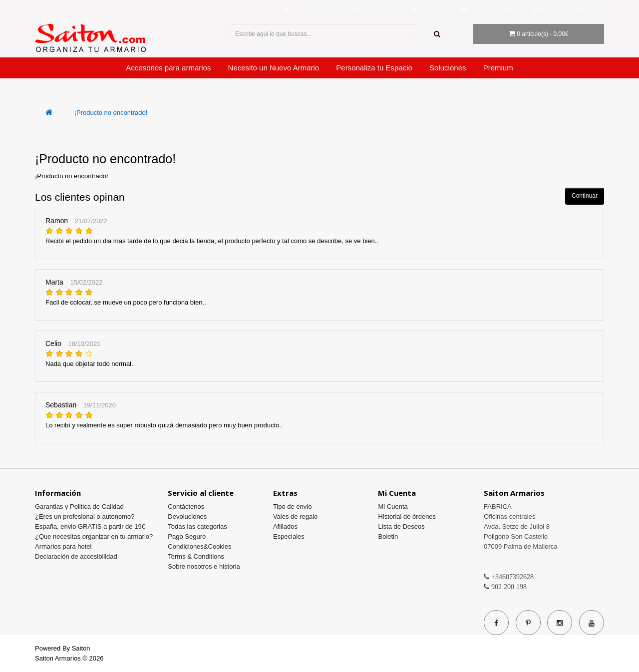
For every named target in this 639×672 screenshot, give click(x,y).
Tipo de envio (293, 506)
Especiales (289, 536)
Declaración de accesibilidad (76, 556)
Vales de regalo (295, 516)
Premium (498, 68)
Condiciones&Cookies (199, 546)
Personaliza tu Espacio (374, 68)
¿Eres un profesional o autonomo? (85, 516)
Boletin (388, 536)
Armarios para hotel (63, 546)
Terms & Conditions (196, 556)
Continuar (585, 196)
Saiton (81, 648)
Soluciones (448, 68)
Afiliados (285, 526)
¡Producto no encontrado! (111, 113)
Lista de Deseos (401, 526)
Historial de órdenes (407, 516)
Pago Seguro (187, 536)
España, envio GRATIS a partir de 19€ (90, 526)
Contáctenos (186, 506)
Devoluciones (187, 516)
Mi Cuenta (393, 506)
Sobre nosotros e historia (204, 566)
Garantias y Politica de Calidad (79, 506)
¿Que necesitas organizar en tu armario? (94, 536)
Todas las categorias (197, 526)
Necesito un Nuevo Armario (274, 68)
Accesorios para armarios (168, 68)
